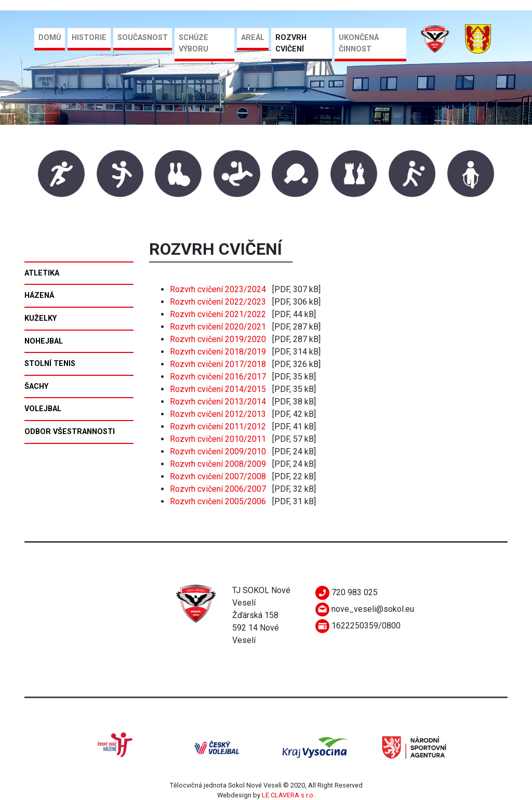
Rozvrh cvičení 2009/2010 (218, 451)
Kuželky (41, 318)
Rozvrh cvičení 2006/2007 (218, 489)
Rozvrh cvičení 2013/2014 (218, 402)
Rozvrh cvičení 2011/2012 (218, 427)
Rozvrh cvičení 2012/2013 (218, 414)
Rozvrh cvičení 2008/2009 (218, 464)
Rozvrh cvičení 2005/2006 (218, 501)
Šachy (36, 386)
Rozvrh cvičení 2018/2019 (218, 352)
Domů (50, 38)
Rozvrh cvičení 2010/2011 (218, 439)
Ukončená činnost (359, 43)
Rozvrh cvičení (291, 43)
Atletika (42, 273)
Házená (39, 296)
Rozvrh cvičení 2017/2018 (218, 364)
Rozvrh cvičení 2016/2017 (218, 377)
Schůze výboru (194, 43)
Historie (89, 38)
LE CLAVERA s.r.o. (288, 795)
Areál (253, 38)
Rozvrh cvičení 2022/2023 (218, 302)
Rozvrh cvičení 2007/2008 (218, 476)
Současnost (143, 38)
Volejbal (43, 409)
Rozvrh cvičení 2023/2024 (218, 289)
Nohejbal (44, 341)
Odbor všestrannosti (70, 432)
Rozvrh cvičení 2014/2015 (218, 389)
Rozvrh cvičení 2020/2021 (218, 327)
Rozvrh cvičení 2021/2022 (218, 314)
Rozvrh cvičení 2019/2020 (218, 339)
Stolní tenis (50, 364)
